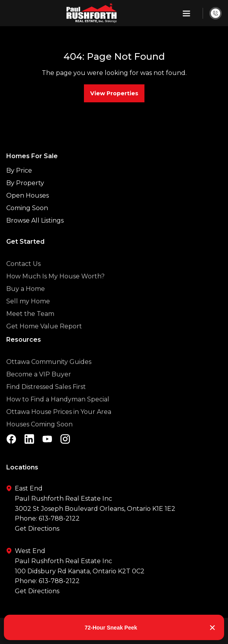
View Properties (114, 93)
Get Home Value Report (44, 339)
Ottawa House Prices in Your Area (59, 424)
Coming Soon (27, 208)
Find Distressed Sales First (46, 399)
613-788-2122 (59, 518)
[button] (186, 13)
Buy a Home (26, 301)
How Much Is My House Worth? (55, 289)
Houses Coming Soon (39, 437)
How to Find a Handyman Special (58, 412)
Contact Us (23, 276)
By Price (19, 170)
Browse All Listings (35, 220)
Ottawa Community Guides (49, 374)
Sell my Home (28, 314)
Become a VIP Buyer (39, 387)
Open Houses (28, 195)
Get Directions (37, 529)
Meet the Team (30, 326)
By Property (25, 183)
